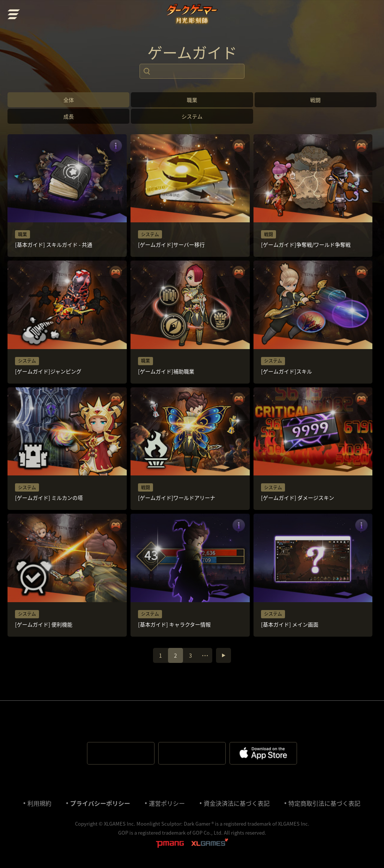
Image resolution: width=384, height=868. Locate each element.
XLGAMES (210, 844)
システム (192, 116)
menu (14, 14)
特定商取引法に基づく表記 (324, 803)
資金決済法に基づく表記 (237, 803)
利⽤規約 (39, 803)
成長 (69, 116)
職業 (192, 100)
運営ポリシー (167, 803)
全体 (69, 100)
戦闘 (315, 100)
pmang (170, 844)
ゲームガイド (192, 52)
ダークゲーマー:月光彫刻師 (192, 15)
